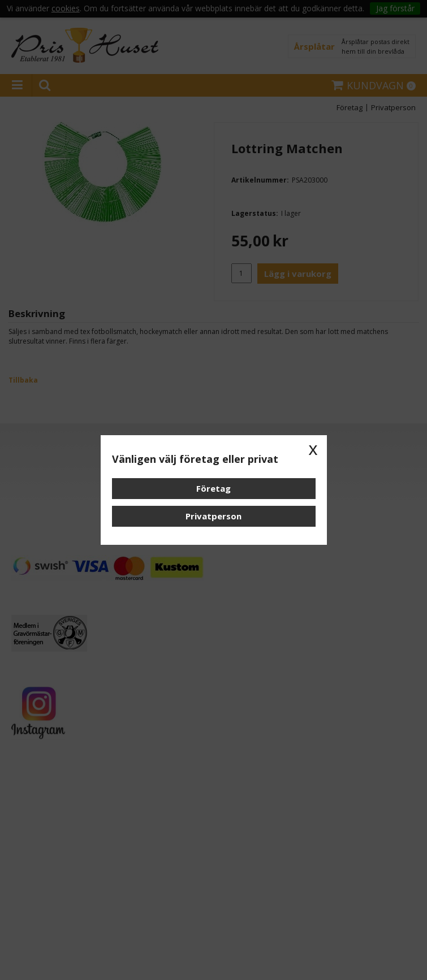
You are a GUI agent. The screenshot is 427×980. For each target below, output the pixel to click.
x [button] (313, 449)
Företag (213, 488)
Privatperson (213, 516)
